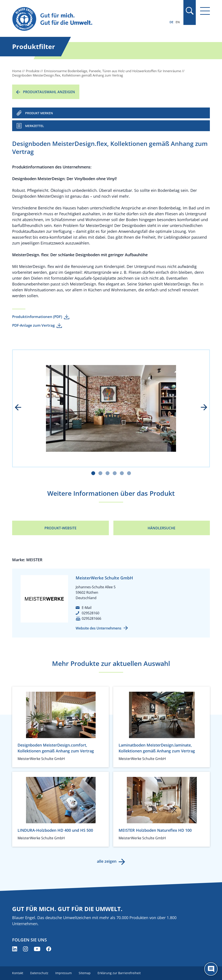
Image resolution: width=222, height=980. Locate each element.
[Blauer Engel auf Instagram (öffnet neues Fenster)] (25, 949)
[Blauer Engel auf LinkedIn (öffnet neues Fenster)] (15, 949)
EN (178, 22)
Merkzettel (35, 126)
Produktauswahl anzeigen (49, 92)
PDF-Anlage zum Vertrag (33, 325)
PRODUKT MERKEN (39, 113)
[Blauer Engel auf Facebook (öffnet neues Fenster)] (49, 949)
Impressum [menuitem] (64, 973)
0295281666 (91, 618)
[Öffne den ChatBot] (211, 969)
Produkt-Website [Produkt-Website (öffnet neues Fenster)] (60, 528)
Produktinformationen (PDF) (37, 317)
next (201, 408)
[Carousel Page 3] (108, 473)
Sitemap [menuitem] (85, 973)
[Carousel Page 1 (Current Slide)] (93, 473)
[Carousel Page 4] (115, 473)
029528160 (91, 613)
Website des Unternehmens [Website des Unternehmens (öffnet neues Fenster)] (99, 628)
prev (21, 408)
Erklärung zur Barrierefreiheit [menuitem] (119, 973)
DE (171, 22)
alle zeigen (107, 861)
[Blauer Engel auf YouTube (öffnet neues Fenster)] (37, 949)
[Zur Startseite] (81, 19)
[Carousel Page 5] (122, 473)
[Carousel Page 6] (129, 473)
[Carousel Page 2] (100, 473)
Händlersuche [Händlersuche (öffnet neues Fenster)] (162, 528)
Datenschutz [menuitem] (39, 973)
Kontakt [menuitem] (18, 973)
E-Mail (87, 608)
